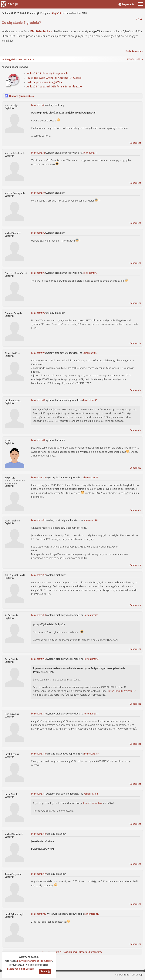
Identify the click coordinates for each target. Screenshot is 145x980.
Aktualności (71, 952)
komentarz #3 (38, 193)
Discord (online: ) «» (22, 96)
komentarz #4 (38, 233)
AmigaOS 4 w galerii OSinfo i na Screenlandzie (54, 87)
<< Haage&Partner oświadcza (18, 59)
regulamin (47, 961)
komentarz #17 (38, 794)
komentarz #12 (38, 575)
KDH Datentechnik (41, 31)
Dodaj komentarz (134, 51)
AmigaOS (56, 13)
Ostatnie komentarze (91, 952)
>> (141, 59)
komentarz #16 (39, 754)
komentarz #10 (39, 478)
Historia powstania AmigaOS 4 (44, 82)
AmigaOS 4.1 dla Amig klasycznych (47, 74)
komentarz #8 (38, 400)
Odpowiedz (135, 143)
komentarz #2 (38, 153)
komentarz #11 (38, 520)
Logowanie (128, 4)
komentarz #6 (38, 313)
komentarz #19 (39, 874)
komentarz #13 (38, 615)
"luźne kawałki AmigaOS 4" (122, 691)
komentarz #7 (38, 353)
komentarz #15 (38, 714)
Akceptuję (45, 971)
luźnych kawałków (93, 803)
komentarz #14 (38, 659)
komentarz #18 (39, 834)
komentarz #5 (38, 273)
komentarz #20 (39, 914)
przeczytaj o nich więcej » (21, 969)
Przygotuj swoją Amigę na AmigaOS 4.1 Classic (54, 78)
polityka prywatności (28, 961)
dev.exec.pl (137, 975)
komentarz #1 (38, 105)
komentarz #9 (38, 440)
